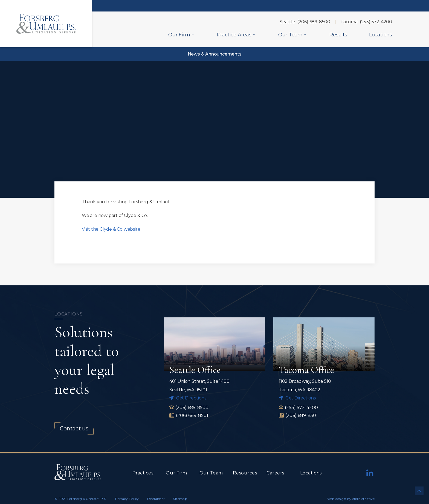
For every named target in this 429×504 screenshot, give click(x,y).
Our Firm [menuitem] (179, 35)
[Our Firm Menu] (193, 35)
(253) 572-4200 (376, 22)
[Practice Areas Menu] (254, 35)
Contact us (74, 429)
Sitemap (180, 499)
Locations (311, 473)
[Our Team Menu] (305, 35)
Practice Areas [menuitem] (234, 35)
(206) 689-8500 (314, 22)
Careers (275, 473)
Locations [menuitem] (381, 35)
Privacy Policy (127, 499)
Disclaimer (156, 499)
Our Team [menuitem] (290, 35)
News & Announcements (215, 54)
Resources (245, 473)
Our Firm (176, 473)
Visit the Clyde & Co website (111, 229)
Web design (337, 499)
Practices (143, 473)
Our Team (211, 473)
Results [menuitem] (338, 35)
